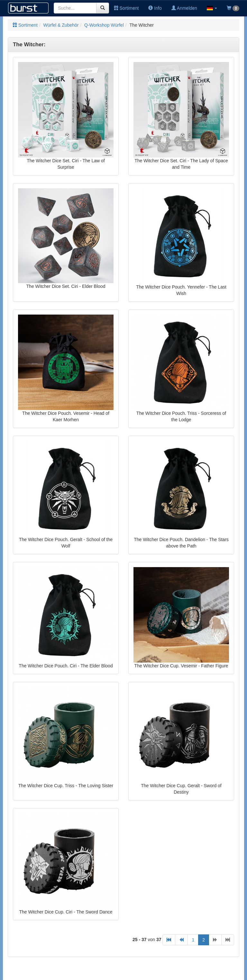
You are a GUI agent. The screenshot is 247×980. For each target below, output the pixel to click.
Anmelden (184, 8)
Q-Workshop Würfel (104, 25)
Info (155, 8)
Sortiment (126, 8)
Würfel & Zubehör (61, 25)
